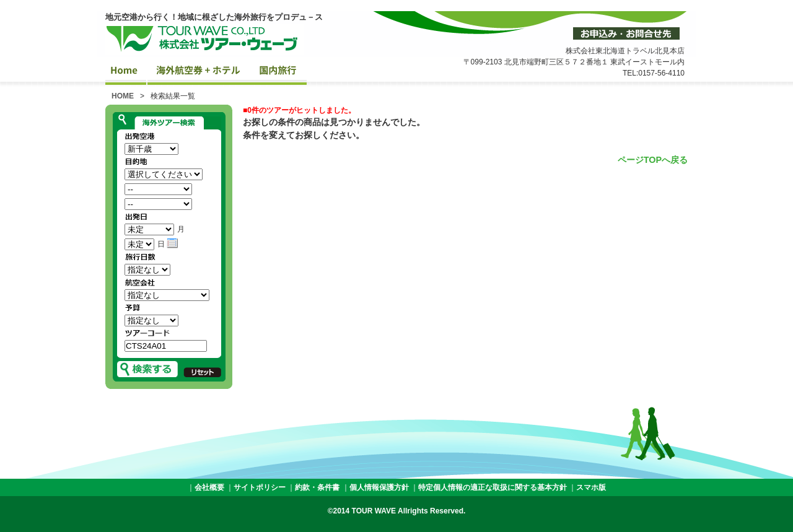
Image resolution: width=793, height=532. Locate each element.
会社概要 (209, 487)
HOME (123, 96)
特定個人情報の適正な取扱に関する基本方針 (493, 487)
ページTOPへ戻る (653, 160)
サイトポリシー (260, 487)
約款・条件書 (317, 487)
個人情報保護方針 (379, 487)
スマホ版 (591, 487)
